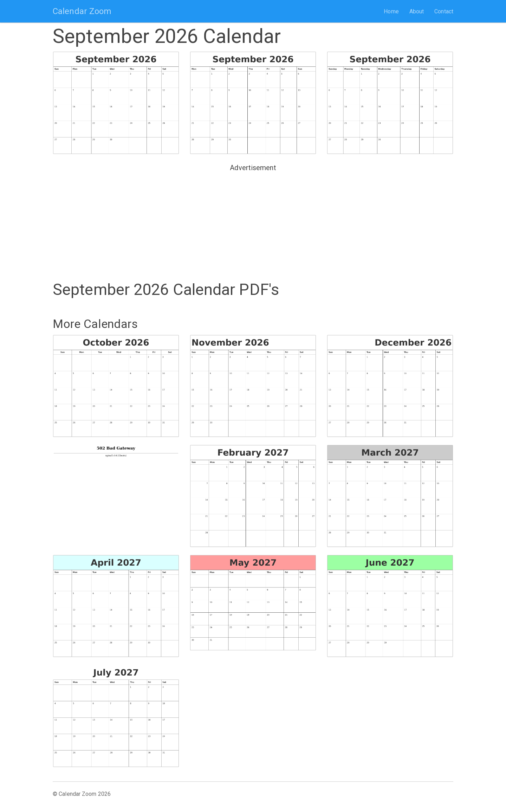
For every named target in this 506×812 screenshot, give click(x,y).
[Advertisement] (253, 224)
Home (391, 11)
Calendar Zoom (82, 11)
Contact (444, 11)
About (417, 11)
